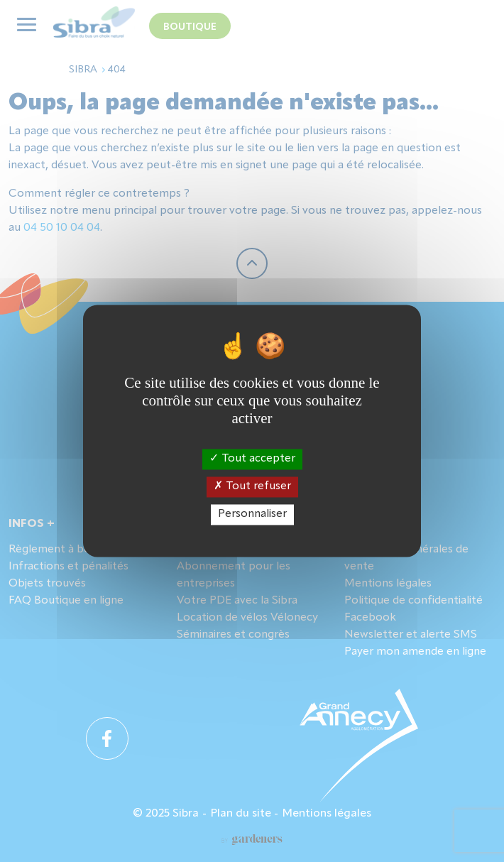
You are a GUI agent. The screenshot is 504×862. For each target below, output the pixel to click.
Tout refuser (252, 486)
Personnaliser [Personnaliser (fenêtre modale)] (252, 514)
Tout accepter (252, 459)
